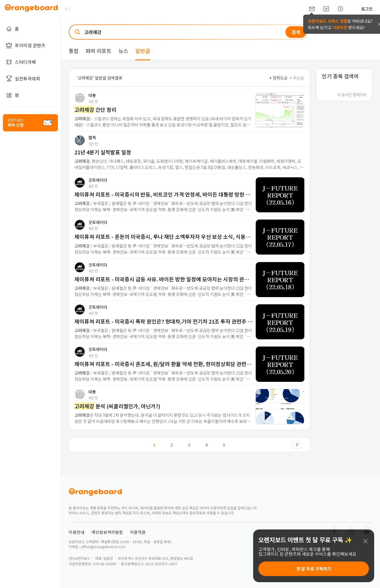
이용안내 (77, 532)
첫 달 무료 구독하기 (314, 569)
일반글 (143, 51)
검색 (296, 32)
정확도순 (279, 78)
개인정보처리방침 (107, 532)
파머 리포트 (98, 51)
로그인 (367, 9)
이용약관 (138, 532)
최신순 (297, 78)
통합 (74, 51)
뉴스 (123, 51)
